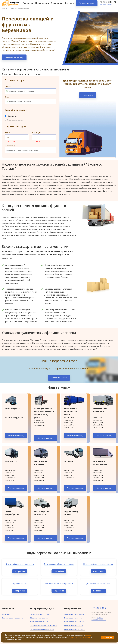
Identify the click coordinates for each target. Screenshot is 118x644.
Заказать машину (16, 435)
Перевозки (28, 4)
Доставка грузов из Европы (74, 614)
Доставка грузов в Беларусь (74, 629)
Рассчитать (88, 95)
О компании (57, 4)
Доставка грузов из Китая (73, 625)
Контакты (69, 4)
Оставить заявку (87, 5)
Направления (42, 4)
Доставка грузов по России (74, 618)
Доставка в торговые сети (40, 622)
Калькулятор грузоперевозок (12, 618)
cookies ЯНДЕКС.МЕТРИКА (80, 637)
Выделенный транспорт (16, 120)
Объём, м (37, 133)
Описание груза (12, 145)
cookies (88, 635)
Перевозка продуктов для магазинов (44, 625)
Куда (7, 97)
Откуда (8, 87)
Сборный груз (12, 116)
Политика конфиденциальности (99, 618)
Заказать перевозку (14, 57)
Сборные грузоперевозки (40, 618)
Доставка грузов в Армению (74, 622)
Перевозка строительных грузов (42, 629)
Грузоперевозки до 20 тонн (40, 614)
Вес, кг (7, 133)
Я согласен (108, 637)
